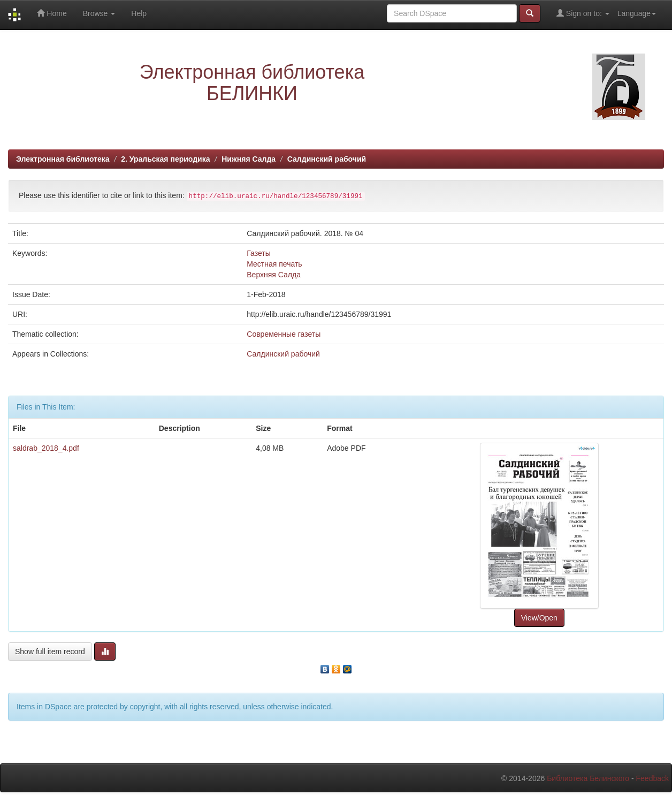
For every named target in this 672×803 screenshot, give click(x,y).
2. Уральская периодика (165, 159)
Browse (99, 13)
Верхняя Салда (274, 275)
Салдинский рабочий (327, 159)
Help (139, 13)
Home (52, 13)
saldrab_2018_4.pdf (46, 448)
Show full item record (50, 652)
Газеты (258, 253)
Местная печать (274, 264)
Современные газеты (284, 334)
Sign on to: (583, 13)
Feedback (652, 778)
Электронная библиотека (63, 159)
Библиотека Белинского (588, 778)
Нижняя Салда (249, 159)
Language (637, 13)
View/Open (539, 618)
